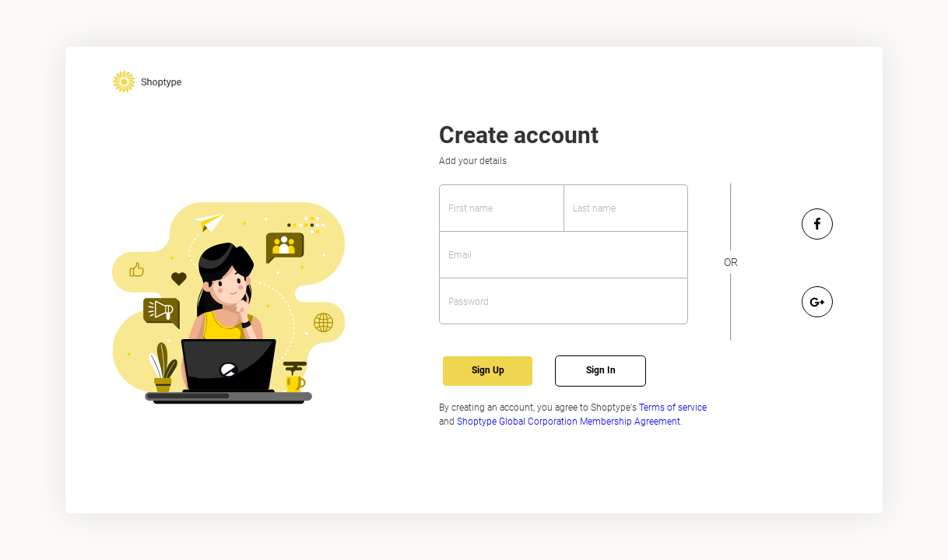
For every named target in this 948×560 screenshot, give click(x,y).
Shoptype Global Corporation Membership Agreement (569, 422)
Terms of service (673, 408)
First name (470, 208)
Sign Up (488, 370)
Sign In (601, 370)
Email (460, 255)
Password (469, 302)
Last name (594, 208)
